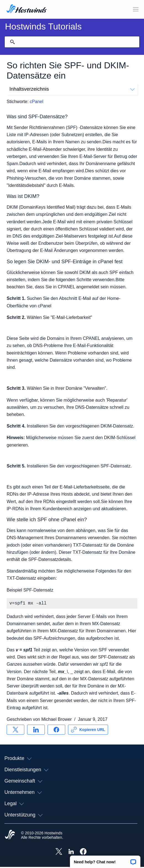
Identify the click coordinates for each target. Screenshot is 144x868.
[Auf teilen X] (15, 731)
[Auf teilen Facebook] (56, 731)
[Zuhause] (27, 9)
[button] (105, 860)
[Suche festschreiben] (12, 42)
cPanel (37, 102)
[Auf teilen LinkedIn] (36, 731)
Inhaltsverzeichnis (72, 89)
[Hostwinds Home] (10, 836)
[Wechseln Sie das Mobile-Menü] (136, 9)
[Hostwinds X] (59, 853)
